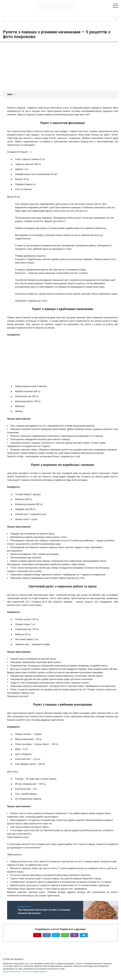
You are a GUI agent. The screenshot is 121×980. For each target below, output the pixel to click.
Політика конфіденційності (35, 972)
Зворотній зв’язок (11, 972)
